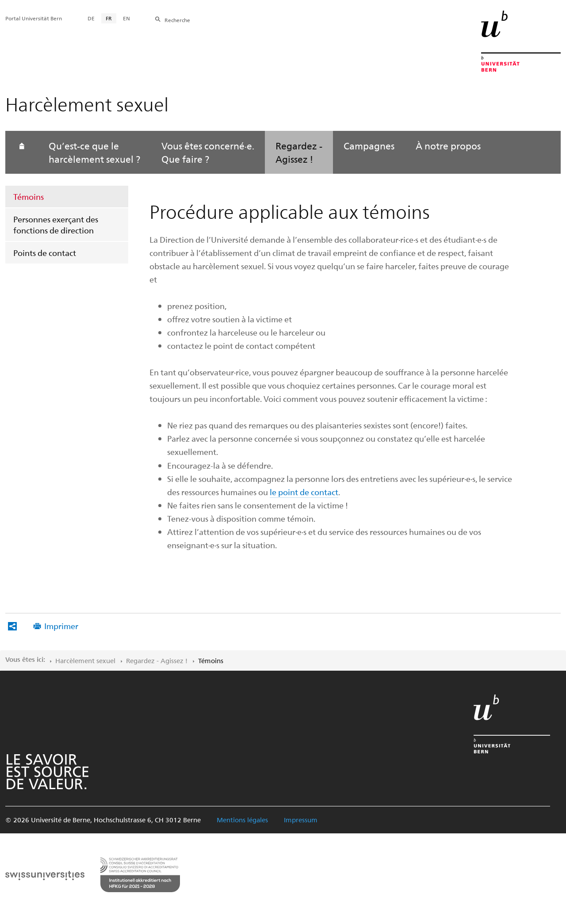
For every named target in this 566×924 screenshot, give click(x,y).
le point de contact (304, 492)
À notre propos (448, 145)
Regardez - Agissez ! (299, 152)
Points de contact (45, 253)
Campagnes (369, 145)
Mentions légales (242, 820)
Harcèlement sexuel (85, 661)
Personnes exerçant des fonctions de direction (56, 225)
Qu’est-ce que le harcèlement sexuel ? (94, 152)
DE (91, 18)
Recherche (177, 20)
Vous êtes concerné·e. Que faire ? (208, 152)
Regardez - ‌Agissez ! (157, 661)
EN (126, 18)
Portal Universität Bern (34, 18)
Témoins (29, 197)
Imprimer (61, 626)
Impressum (301, 820)
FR (109, 18)
